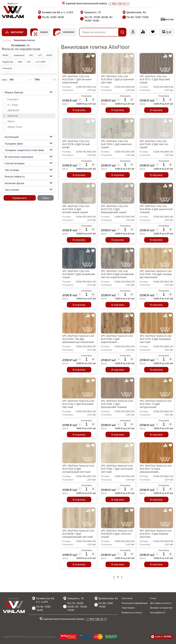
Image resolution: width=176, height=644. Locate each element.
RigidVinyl (8, 62)
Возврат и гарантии (161, 608)
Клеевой (7, 69)
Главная (6, 41)
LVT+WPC (41, 62)
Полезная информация (135, 603)
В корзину (79, 111)
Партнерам (128, 608)
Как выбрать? (158, 612)
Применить (20, 198)
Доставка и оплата (161, 603)
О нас (153, 598)
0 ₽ (169, 33)
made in (161, 637)
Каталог (14, 33)
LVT (40, 56)
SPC (31, 56)
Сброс (45, 198)
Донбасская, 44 (127, 12)
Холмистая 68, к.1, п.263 (52, 14)
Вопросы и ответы (132, 612)
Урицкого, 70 (87, 12)
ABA (20, 62)
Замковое (19, 56)
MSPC (6, 56)
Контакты (127, 598)
